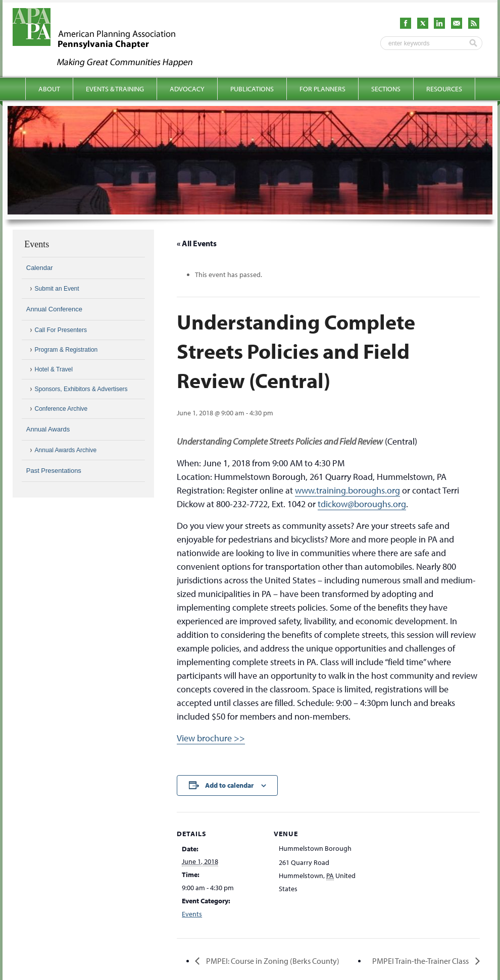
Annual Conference (54, 309)
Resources (444, 89)
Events (192, 914)
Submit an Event (57, 289)
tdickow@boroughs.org (362, 504)
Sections (386, 89)
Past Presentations (54, 471)
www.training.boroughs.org (347, 490)
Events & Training (115, 89)
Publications (252, 89)
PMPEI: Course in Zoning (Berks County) (272, 961)
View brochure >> (211, 738)
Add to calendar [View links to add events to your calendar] (229, 785)
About (49, 89)
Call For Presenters (61, 330)
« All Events (197, 243)
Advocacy (187, 89)
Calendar (40, 268)
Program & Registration (66, 350)
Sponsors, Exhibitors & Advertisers (81, 389)
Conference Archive (61, 409)
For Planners (322, 89)
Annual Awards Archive (66, 450)
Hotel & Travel (54, 369)
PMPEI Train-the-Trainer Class (421, 961)
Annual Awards (48, 429)
